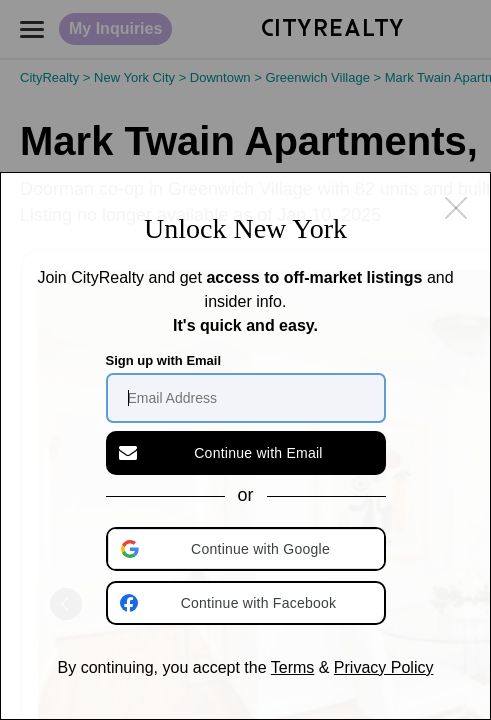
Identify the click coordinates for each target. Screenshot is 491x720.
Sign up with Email (164, 360)
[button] (248, 549)
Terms (293, 667)
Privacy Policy (384, 667)
